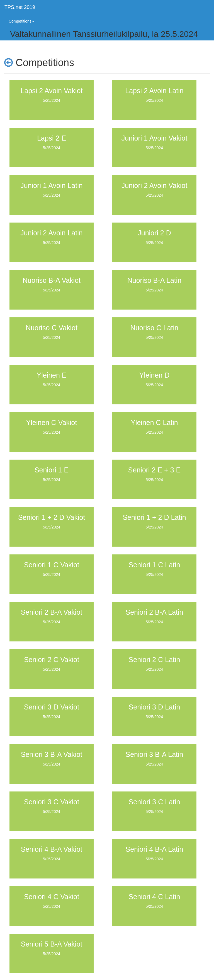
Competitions (21, 21)
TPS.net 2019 (20, 7)
